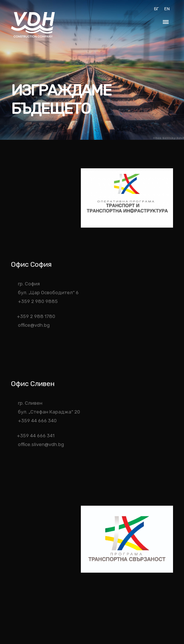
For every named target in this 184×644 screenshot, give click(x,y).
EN (167, 9)
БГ (156, 9)
